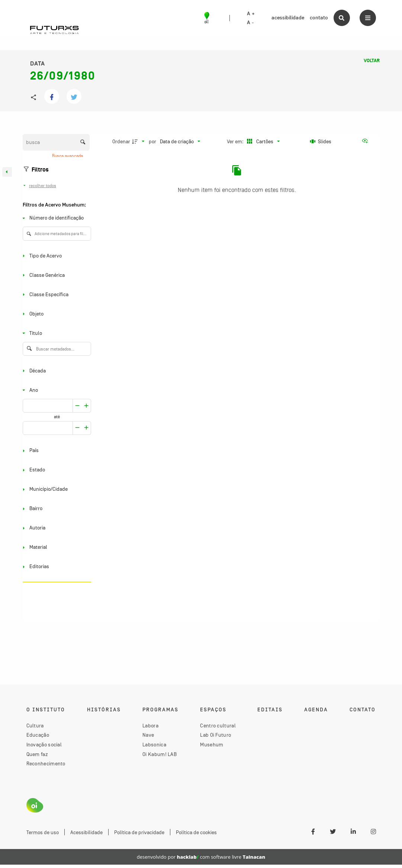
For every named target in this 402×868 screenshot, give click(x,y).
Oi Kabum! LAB (160, 754)
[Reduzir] (86, 406)
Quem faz (37, 754)
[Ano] (55, 390)
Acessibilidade (86, 832)
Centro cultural (218, 726)
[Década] (55, 371)
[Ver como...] (367, 141)
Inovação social (44, 744)
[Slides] (321, 141)
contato (319, 18)
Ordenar (121, 141)
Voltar (372, 61)
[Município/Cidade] (55, 489)
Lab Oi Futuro (216, 735)
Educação (38, 735)
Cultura (35, 726)
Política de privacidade (139, 832)
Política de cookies (196, 832)
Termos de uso (43, 832)
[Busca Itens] (56, 142)
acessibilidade (288, 18)
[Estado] (55, 470)
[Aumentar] (77, 406)
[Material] (55, 547)
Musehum (212, 744)
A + (251, 14)
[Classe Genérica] (55, 275)
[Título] (55, 333)
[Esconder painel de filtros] (7, 172)
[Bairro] (55, 509)
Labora (150, 726)
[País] (55, 451)
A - (250, 23)
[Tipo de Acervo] (55, 256)
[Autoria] (55, 528)
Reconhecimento (46, 763)
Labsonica (154, 744)
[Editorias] (55, 567)
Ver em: (236, 141)
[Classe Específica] (55, 294)
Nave (148, 735)
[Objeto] (55, 314)
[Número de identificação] (55, 218)
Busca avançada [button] (68, 156)
